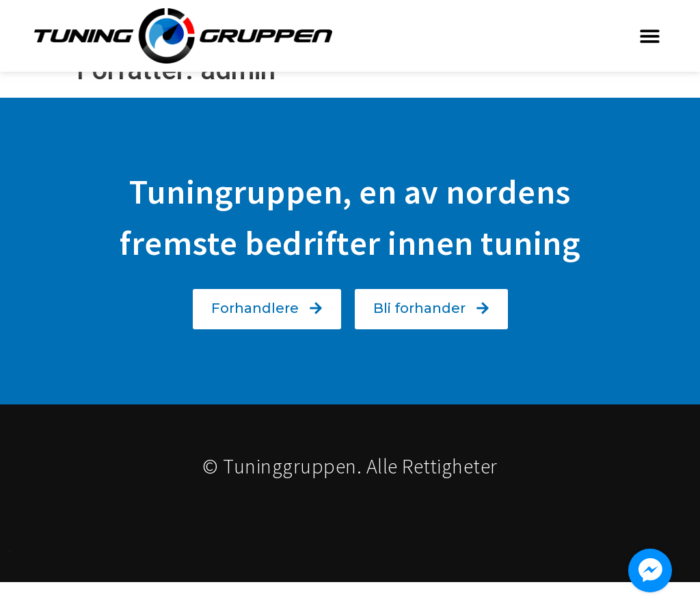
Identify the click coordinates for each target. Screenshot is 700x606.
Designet (9, 575)
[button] (650, 36)
